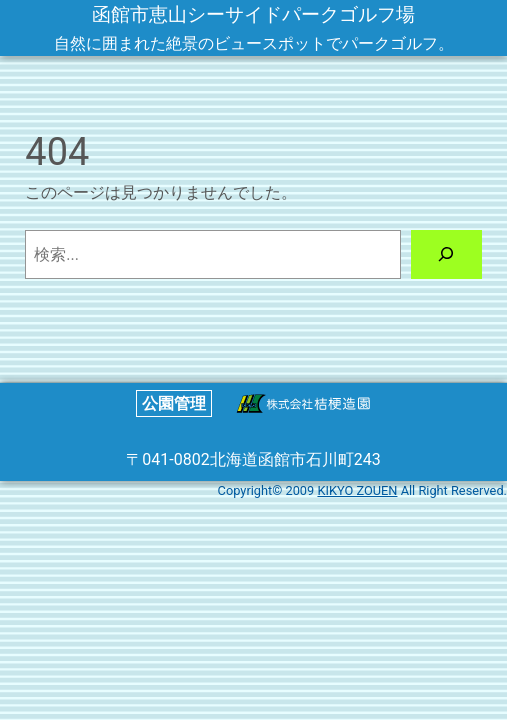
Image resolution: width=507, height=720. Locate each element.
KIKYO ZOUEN (357, 490)
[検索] (446, 254)
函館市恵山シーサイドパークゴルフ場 (253, 14)
